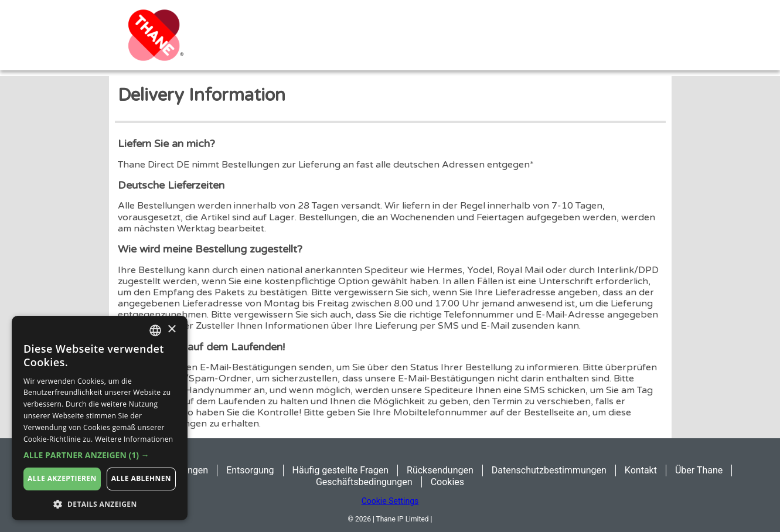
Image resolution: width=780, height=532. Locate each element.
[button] (100, 456)
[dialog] (100, 418)
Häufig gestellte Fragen (340, 470)
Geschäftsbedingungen (364, 482)
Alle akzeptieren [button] (62, 478)
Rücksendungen (440, 470)
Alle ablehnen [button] (141, 478)
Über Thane (699, 470)
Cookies (447, 482)
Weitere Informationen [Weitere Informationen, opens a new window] (134, 439)
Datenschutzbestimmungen (549, 470)
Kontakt (641, 470)
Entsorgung (250, 470)
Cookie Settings (390, 501)
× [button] (171, 330)
